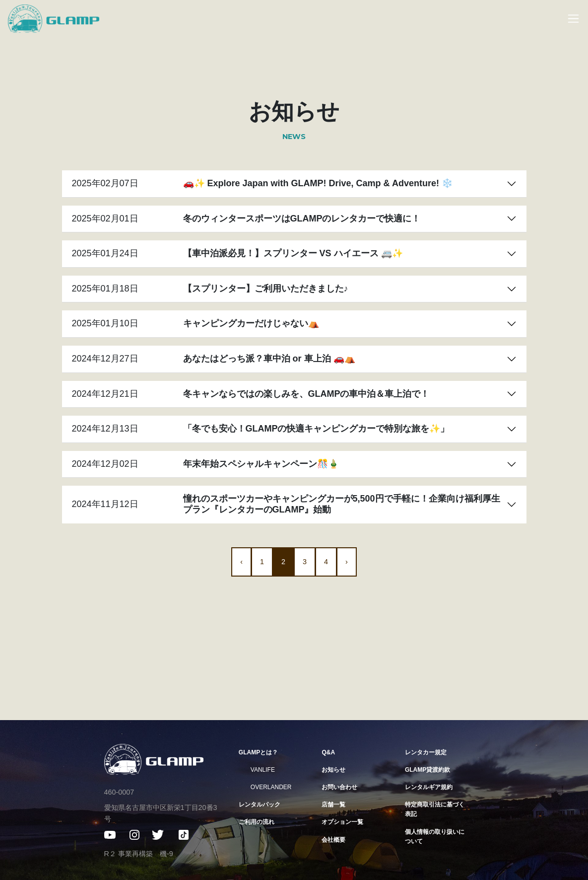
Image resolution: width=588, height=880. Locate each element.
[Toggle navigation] (568, 19)
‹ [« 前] (241, 562)
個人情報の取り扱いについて (435, 837)
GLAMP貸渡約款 (427, 770)
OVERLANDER (271, 787)
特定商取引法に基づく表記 (435, 809)
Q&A (328, 752)
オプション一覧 (342, 822)
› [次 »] (347, 562)
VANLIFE (263, 770)
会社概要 (333, 840)
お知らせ (333, 770)
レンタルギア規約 (429, 787)
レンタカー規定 (426, 752)
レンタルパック (260, 805)
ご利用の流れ (257, 822)
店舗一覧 (333, 805)
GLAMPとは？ (258, 752)
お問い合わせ (339, 787)
